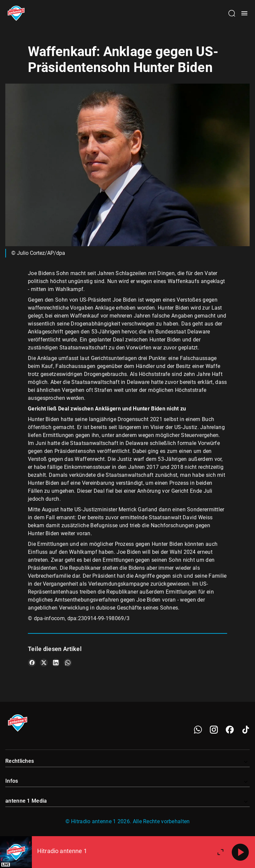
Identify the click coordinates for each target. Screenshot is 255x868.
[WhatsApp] (198, 730)
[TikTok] (246, 730)
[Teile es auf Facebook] (32, 663)
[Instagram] (214, 730)
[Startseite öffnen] (16, 13)
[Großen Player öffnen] (220, 852)
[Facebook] (230, 730)
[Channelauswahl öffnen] (232, 13)
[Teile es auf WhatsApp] (68, 663)
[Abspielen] (240, 852)
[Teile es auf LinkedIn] (56, 663)
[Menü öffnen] (244, 13)
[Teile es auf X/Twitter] (44, 663)
